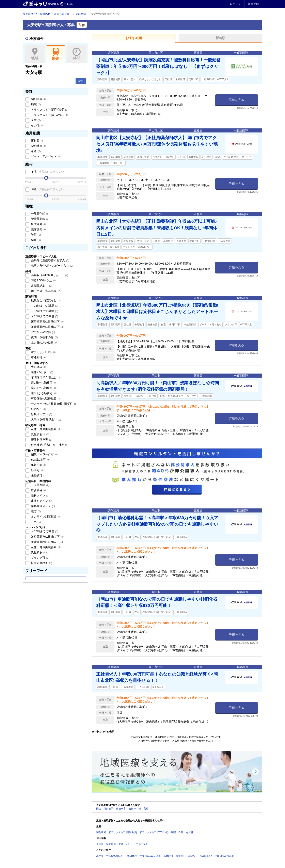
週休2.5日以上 (42, 372)
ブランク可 (40, 558)
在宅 (36, 522)
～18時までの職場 (44, 316)
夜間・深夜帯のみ (44, 337)
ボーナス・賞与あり (46, 291)
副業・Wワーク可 (44, 454)
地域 (35, 54)
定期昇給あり (41, 286)
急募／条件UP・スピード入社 (52, 266)
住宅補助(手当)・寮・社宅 (49, 445)
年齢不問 (38, 465)
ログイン (236, 4)
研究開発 (38, 224)
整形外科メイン (43, 506)
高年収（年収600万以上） (49, 275)
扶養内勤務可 (41, 563)
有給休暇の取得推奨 (46, 398)
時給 (47, 189)
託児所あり (40, 434)
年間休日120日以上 (45, 377)
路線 (56, 54)
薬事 (36, 240)
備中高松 (143, 809)
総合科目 (38, 490)
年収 (47, 172)
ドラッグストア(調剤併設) (49, 110)
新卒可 (37, 470)
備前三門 (109, 809)
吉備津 (132, 809)
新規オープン (41, 414)
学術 (36, 235)
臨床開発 (38, 229)
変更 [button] (81, 81)
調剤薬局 (38, 99)
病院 (36, 104)
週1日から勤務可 (43, 383)
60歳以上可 (40, 460)
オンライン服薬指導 (46, 517)
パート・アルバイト (46, 156)
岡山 (99, 809)
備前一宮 (121, 809)
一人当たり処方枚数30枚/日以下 (53, 404)
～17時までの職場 (44, 311)
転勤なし (38, 409)
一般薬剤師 (40, 214)
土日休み (38, 367)
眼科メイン (40, 495)
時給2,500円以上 (43, 280)
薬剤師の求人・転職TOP (36, 14)
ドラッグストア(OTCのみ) (49, 115)
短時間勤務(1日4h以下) (47, 321)
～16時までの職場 (44, 306)
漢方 (36, 511)
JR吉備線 (81, 14)
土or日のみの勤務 (44, 343)
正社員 (37, 141)
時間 (77, 54)
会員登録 (253, 4)
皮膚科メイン (41, 501)
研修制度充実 (41, 440)
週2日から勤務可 (43, 388)
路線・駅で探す (63, 14)
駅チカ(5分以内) (43, 352)
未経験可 (38, 475)
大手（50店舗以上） (46, 420)
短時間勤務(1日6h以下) (47, 327)
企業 (36, 120)
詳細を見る (236, 100)
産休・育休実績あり (46, 429)
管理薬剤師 (40, 219)
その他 (37, 125)
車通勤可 (38, 357)
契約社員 (38, 146)
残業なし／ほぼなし (46, 300)
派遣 (36, 151)
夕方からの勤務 (43, 332)
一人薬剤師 (40, 485)
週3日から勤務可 (43, 393)
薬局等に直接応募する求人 (50, 260)
